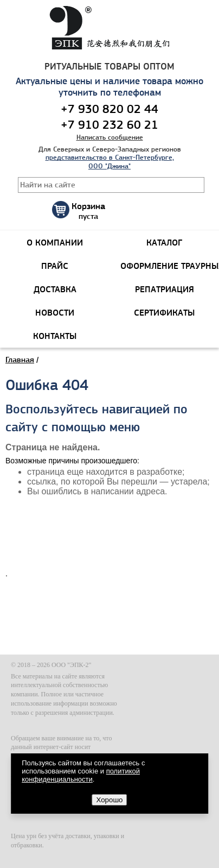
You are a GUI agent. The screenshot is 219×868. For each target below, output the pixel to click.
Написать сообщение (110, 137)
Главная (20, 360)
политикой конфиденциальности (81, 775)
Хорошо (109, 800)
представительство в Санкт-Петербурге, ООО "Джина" (110, 162)
